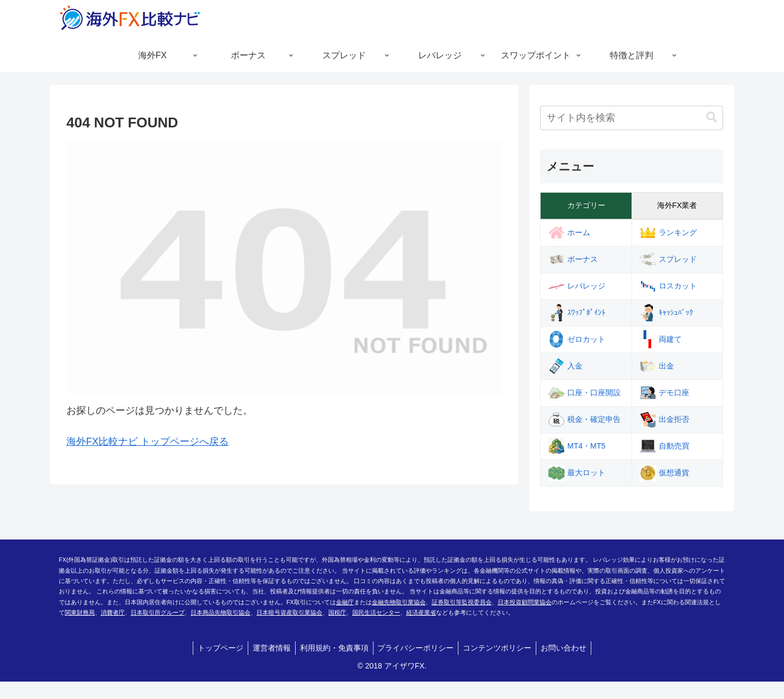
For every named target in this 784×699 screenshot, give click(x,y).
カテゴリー (586, 205)
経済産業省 (421, 612)
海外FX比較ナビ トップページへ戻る (148, 442)
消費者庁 (113, 612)
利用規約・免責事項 (333, 648)
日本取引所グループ (158, 612)
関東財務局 (80, 612)
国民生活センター (376, 612)
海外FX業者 (677, 205)
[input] (632, 118)
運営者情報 (268, 648)
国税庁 (337, 612)
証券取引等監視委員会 (462, 602)
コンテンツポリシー (501, 648)
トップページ (215, 648)
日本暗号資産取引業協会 (289, 612)
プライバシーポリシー (417, 648)
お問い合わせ (569, 648)
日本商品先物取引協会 (220, 612)
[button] (712, 117)
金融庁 (345, 602)
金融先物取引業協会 (399, 602)
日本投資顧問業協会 (525, 602)
